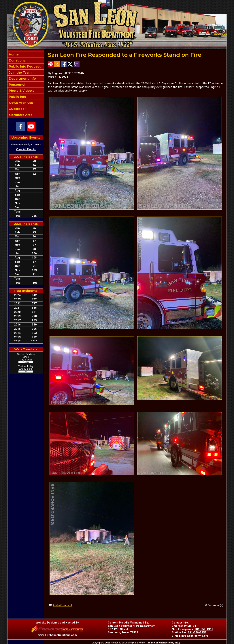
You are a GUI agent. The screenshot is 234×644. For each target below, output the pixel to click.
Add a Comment (62, 605)
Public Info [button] (17, 97)
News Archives (20, 103)
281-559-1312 (204, 629)
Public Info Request (24, 66)
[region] (26, 85)
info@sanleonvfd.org (195, 636)
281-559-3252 (197, 632)
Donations (17, 60)
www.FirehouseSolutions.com (58, 635)
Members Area (20, 115)
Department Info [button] (22, 79)
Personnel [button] (17, 85)
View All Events (26, 149)
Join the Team (20, 72)
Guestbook (17, 109)
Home (13, 54)
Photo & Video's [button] (21, 91)
